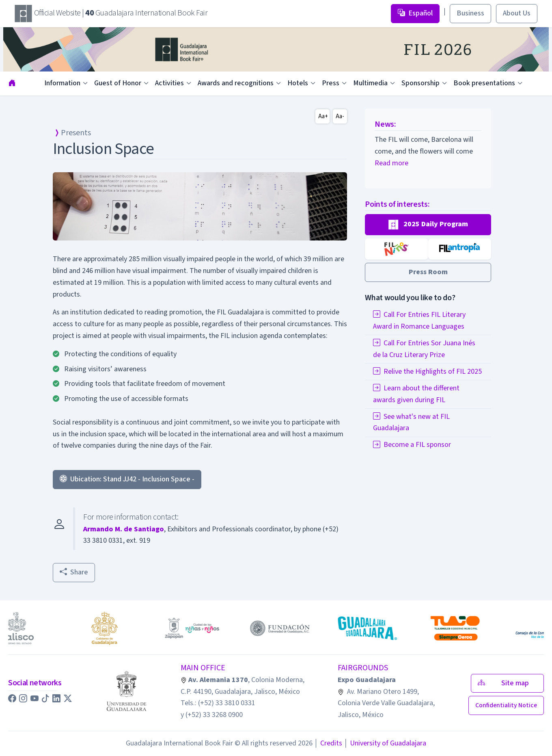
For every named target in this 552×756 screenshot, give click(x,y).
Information (62, 83)
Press (331, 83)
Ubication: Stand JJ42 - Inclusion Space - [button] (127, 479)
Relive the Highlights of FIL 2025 (427, 372)
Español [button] (415, 13)
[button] (428, 225)
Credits (328, 743)
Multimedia (370, 83)
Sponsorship (420, 83)
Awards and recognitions (236, 83)
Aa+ (323, 116)
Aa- (340, 116)
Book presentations (484, 83)
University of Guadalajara (385, 743)
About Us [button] (517, 13)
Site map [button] (507, 683)
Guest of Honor (118, 83)
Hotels (298, 83)
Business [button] (470, 13)
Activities (169, 83)
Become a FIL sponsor (412, 445)
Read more (391, 163)
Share (74, 572)
